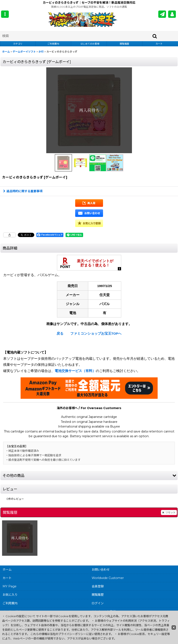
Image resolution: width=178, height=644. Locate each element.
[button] (5, 14)
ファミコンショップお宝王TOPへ (96, 333)
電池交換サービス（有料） (75, 371)
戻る (60, 333)
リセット (169, 512)
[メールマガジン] (162, 14)
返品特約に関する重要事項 (23, 191)
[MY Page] (172, 14)
